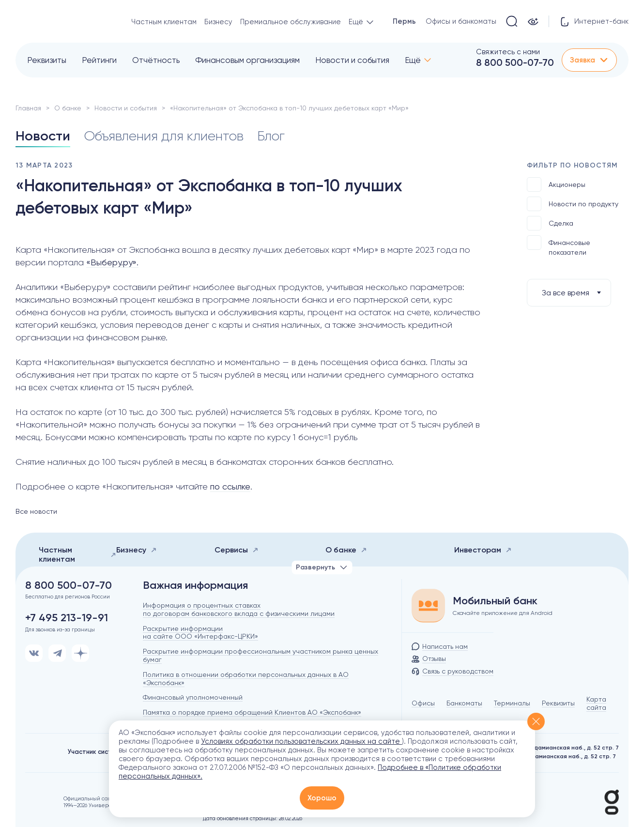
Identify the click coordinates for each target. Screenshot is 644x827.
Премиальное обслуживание (291, 22)
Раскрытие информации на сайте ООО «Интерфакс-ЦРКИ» (200, 633)
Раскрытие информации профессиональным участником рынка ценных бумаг (261, 655)
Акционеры (556, 184)
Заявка (589, 60)
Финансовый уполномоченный (193, 697)
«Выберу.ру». (112, 262)
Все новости (36, 511)
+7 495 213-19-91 (67, 618)
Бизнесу (218, 22)
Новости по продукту (573, 204)
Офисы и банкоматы (461, 21)
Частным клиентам (164, 22)
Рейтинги (99, 60)
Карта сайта (596, 703)
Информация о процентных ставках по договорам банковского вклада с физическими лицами (239, 609)
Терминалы (512, 703)
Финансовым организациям (247, 60)
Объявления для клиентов (164, 136)
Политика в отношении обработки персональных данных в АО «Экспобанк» (246, 679)
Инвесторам (483, 550)
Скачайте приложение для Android (503, 613)
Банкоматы (464, 703)
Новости (43, 136)
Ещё (413, 60)
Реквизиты (47, 60)
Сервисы (237, 550)
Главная (28, 108)
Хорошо (322, 798)
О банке (68, 108)
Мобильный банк (495, 601)
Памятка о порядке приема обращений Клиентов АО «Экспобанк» (252, 712)
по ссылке (230, 486)
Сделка (550, 223)
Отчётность (156, 60)
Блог (271, 136)
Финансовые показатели (559, 246)
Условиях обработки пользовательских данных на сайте (301, 741)
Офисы (423, 703)
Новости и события (352, 60)
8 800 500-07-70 (515, 62)
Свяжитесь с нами (508, 52)
